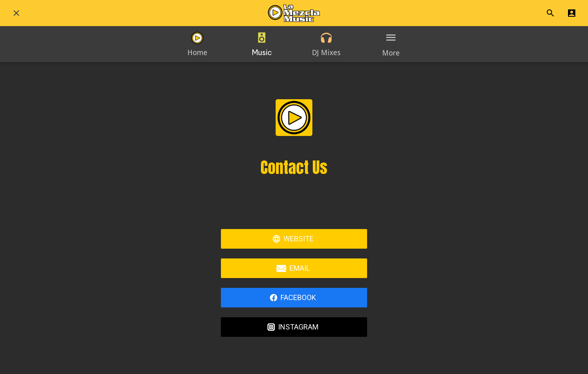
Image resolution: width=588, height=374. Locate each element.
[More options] (391, 44)
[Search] (550, 13)
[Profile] (572, 13)
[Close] (16, 13)
